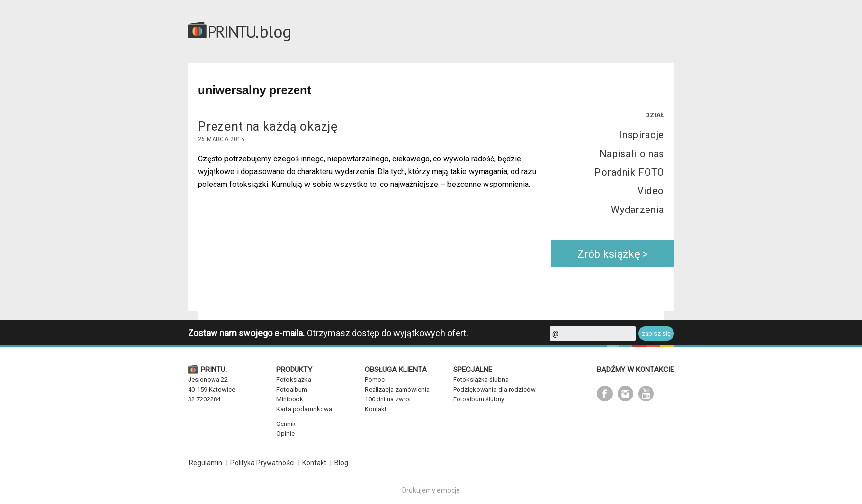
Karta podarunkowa (304, 409)
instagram (625, 394)
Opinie (285, 434)
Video (651, 191)
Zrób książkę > (613, 254)
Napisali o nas (632, 154)
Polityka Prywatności (262, 463)
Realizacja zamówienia (397, 389)
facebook (605, 394)
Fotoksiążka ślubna (481, 380)
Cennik (286, 424)
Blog (341, 463)
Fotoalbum (292, 389)
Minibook (290, 399)
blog (275, 31)
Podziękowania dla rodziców (494, 389)
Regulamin (206, 463)
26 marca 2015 (221, 139)
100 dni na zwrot (388, 399)
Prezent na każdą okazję (268, 126)
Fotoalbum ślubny (479, 399)
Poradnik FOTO (629, 172)
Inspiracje (642, 135)
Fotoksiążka (294, 380)
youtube (646, 394)
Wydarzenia (637, 210)
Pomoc (375, 380)
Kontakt (376, 409)
